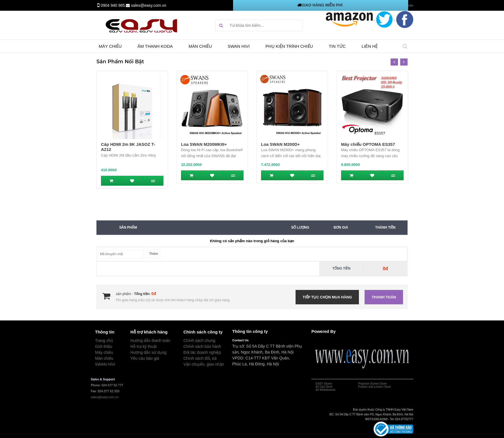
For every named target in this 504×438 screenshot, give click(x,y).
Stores (328, 384)
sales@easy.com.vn (148, 5)
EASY (319, 384)
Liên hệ (369, 46)
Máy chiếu (110, 46)
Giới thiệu (104, 346)
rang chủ (105, 341)
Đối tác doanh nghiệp (202, 352)
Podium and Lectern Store (374, 387)
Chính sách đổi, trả (200, 358)
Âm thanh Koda (155, 46)
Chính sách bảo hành (202, 346)
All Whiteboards (326, 390)
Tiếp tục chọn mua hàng (327, 297)
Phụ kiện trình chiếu (289, 46)
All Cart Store (324, 387)
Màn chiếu (200, 46)
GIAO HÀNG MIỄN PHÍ (322, 5)
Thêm (154, 254)
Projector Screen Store (372, 384)
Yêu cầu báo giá (145, 358)
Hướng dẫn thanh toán (150, 341)
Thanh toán (384, 297)
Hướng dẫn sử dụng (148, 352)
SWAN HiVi (105, 364)
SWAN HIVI (239, 46)
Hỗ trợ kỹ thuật (144, 346)
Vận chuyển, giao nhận (204, 364)
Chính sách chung (200, 341)
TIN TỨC (337, 46)
